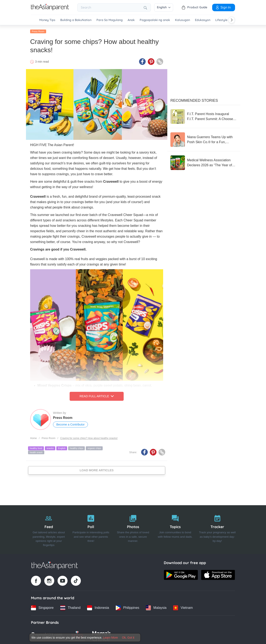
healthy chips (76, 448)
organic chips (94, 448)
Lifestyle (221, 20)
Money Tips (47, 20)
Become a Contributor (70, 424)
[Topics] (175, 529)
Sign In (223, 7)
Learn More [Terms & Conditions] (111, 638)
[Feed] (49, 529)
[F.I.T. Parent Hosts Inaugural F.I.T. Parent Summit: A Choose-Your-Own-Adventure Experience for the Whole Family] (204, 116)
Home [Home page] (33, 437)
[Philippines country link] (127, 607)
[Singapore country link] (42, 607)
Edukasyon (203, 20)
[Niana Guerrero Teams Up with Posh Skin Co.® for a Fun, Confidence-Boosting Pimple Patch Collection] (204, 139)
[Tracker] (217, 529)
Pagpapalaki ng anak (155, 20)
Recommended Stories (194, 100)
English (164, 7)
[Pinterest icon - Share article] (151, 61)
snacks (50, 448)
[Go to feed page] (50, 9)
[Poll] (91, 529)
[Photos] (133, 529)
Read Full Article (97, 396)
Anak (131, 20)
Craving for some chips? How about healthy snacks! (89, 437)
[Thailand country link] (70, 607)
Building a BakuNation (76, 20)
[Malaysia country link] (156, 607)
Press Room (38, 31)
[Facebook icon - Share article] (142, 61)
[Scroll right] (232, 20)
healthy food (36, 448)
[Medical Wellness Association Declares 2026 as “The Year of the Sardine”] (204, 162)
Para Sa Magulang (110, 20)
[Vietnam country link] (183, 607)
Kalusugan (182, 20)
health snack (36, 452)
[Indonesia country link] (98, 607)
